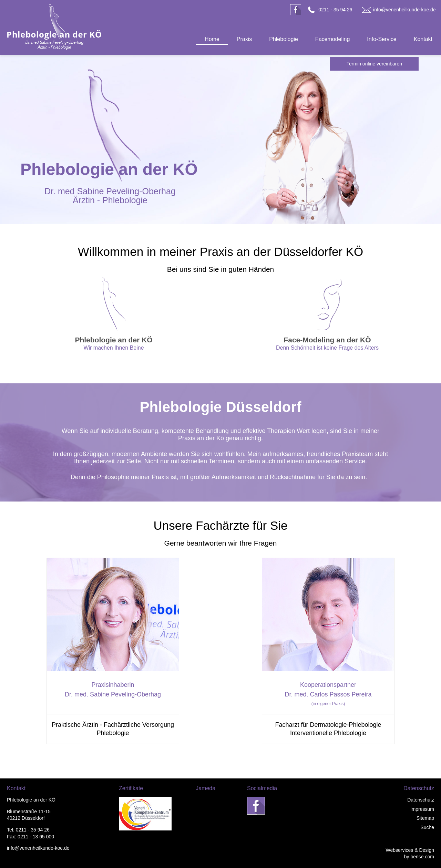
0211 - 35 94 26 (335, 10)
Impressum (422, 809)
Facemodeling (333, 39)
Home (212, 39)
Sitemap (425, 818)
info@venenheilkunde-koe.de (404, 10)
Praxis (244, 39)
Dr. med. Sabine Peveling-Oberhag (113, 694)
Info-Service (382, 39)
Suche (427, 827)
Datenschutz (421, 800)
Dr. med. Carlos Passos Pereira (328, 694)
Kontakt (423, 39)
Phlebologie (284, 39)
